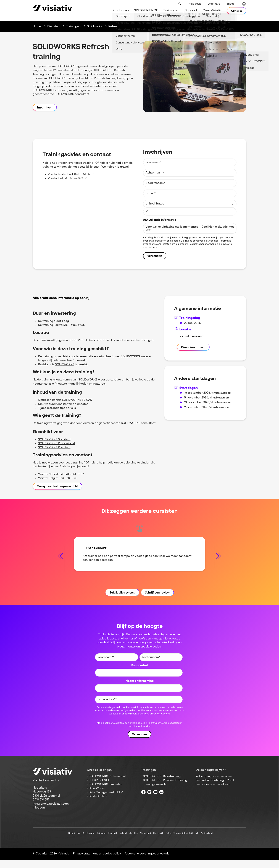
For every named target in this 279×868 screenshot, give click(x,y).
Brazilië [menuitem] (81, 841)
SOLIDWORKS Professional (56, 444)
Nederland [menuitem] (145, 841)
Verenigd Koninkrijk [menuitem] (184, 841)
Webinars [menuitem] (214, 4)
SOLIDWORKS (65, 365)
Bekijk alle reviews (122, 601)
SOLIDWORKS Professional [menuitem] (107, 785)
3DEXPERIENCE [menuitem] (145, 11)
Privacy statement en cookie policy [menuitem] (97, 862)
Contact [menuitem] (236, 11)
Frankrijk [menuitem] (113, 841)
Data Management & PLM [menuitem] (106, 801)
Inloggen (39, 816)
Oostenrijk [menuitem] (158, 841)
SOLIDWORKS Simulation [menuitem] (106, 793)
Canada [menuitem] (90, 841)
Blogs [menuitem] (231, 4)
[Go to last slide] (61, 560)
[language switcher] (244, 4)
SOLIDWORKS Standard (54, 440)
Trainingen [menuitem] (170, 11)
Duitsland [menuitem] (101, 841)
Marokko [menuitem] (133, 841)
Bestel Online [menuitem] (98, 805)
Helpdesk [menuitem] (195, 4)
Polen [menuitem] (169, 841)
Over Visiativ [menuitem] (211, 11)
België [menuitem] (72, 841)
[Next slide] (218, 560)
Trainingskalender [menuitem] (155, 793)
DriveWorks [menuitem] (97, 797)
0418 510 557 (41, 808)
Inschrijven (45, 107)
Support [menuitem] (190, 11)
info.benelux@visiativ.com (51, 812)
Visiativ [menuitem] (64, 862)
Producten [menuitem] (119, 11)
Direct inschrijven (193, 347)
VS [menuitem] (197, 841)
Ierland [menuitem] (123, 841)
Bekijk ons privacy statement (154, 722)
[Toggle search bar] (180, 4)
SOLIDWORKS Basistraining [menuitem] (162, 785)
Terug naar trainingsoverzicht (57, 486)
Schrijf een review (157, 601)
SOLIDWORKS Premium (54, 448)
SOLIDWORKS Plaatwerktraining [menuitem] (165, 789)
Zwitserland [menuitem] (207, 841)
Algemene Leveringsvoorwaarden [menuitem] (148, 862)
